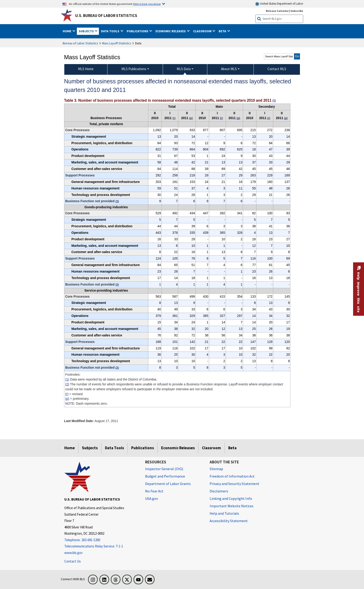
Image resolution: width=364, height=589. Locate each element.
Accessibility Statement (229, 521)
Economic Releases (178, 448)
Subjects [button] (87, 31)
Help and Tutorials (224, 513)
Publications (143, 448)
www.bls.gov (73, 553)
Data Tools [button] (110, 31)
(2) (67, 384)
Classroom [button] (203, 31)
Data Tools (114, 448)
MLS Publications (134, 69)
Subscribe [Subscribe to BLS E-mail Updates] (297, 11)
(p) (67, 399)
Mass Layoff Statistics (117, 43)
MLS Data (184, 69)
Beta (232, 448)
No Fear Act (154, 491)
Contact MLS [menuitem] (277, 69)
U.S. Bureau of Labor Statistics (106, 16)
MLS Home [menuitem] (86, 69)
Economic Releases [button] (171, 31)
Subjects (90, 448)
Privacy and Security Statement (234, 484)
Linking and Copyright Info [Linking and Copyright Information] (231, 498)
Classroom (211, 448)
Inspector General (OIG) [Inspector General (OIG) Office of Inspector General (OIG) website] (164, 469)
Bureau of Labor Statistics (80, 43)
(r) (67, 394)
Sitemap (216, 469)
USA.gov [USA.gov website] (151, 498)
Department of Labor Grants (168, 484)
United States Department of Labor (279, 4)
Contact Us (73, 561)
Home (70, 448)
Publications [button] (138, 31)
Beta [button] (223, 31)
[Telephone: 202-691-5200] (101, 540)
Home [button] (67, 31)
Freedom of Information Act (232, 476)
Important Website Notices (232, 506)
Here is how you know (147, 4)
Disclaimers (219, 491)
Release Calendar (277, 11)
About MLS (229, 69)
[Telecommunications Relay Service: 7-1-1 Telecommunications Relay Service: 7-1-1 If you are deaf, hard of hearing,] (101, 546)
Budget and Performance (165, 476)
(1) (67, 379)
